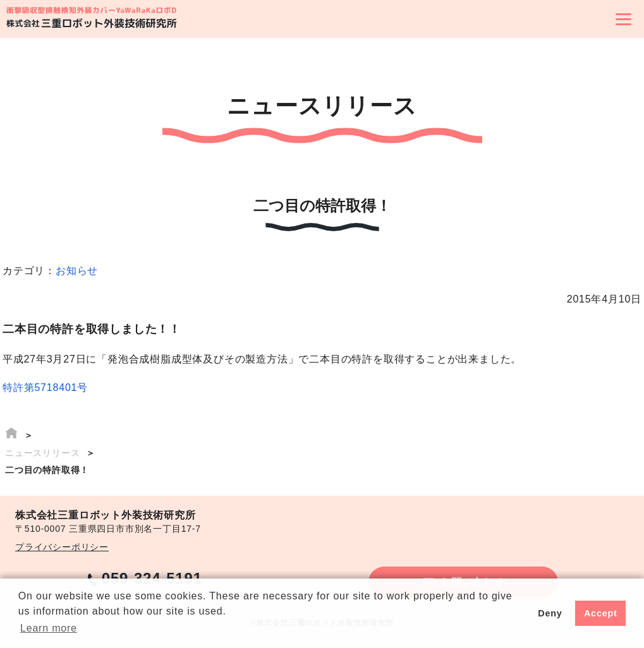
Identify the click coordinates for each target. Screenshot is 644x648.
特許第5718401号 (45, 387)
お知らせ (77, 271)
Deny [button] (550, 613)
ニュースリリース (42, 453)
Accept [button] (601, 613)
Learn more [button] (49, 628)
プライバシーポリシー (62, 547)
